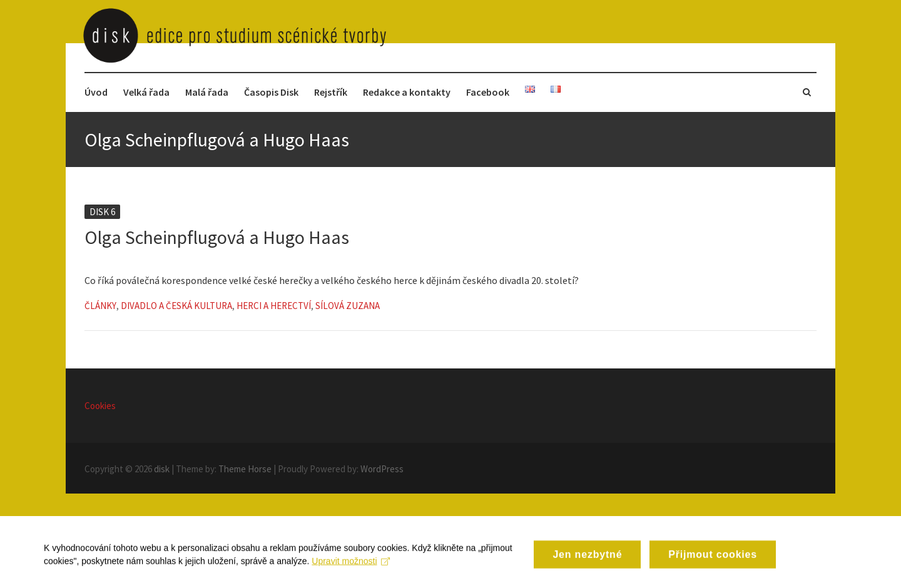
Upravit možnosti (351, 569)
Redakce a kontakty (407, 92)
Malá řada (207, 92)
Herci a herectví (274, 306)
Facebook (488, 92)
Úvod (96, 92)
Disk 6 (102, 212)
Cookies (100, 406)
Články (100, 306)
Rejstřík (331, 92)
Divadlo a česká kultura (176, 306)
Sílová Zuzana (348, 306)
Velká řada (146, 92)
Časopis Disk (271, 92)
